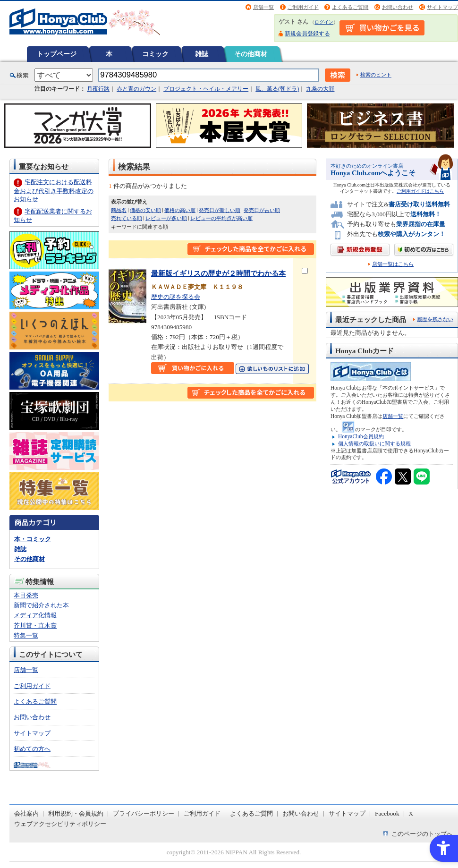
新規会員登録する (307, 34)
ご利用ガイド (303, 7)
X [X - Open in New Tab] (411, 813)
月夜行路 (98, 89)
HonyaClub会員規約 (361, 436)
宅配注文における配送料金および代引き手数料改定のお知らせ (54, 191)
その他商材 (251, 54)
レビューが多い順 (166, 218)
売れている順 (127, 218)
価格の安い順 (145, 210)
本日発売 (26, 595)
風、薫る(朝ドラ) (277, 89)
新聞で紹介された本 (41, 605)
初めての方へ (32, 749)
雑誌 (202, 54)
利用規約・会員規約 (76, 813)
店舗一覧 (263, 7)
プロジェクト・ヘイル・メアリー (206, 89)
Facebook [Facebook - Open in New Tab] (387, 813)
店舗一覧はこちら (393, 264)
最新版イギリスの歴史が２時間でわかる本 (218, 273)
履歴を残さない (435, 319)
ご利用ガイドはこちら (420, 191)
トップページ (57, 54)
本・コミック (33, 539)
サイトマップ (442, 7)
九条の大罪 (320, 89)
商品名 (119, 210)
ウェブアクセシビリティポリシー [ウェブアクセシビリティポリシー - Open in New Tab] (60, 824)
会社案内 (26, 813)
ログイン (324, 22)
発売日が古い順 (262, 210)
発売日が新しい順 (220, 210)
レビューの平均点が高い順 (221, 218)
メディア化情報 (35, 615)
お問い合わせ (398, 7)
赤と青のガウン (136, 89)
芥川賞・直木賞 (35, 625)
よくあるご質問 (350, 7)
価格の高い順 (180, 210)
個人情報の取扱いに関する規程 (374, 443)
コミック (155, 54)
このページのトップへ (422, 834)
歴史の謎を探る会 (176, 297)
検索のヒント (376, 75)
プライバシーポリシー (144, 813)
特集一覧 (26, 635)
